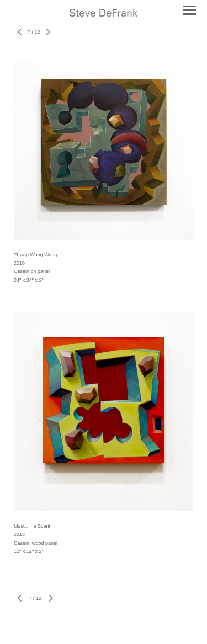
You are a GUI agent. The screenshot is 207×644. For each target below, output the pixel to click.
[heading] (104, 14)
